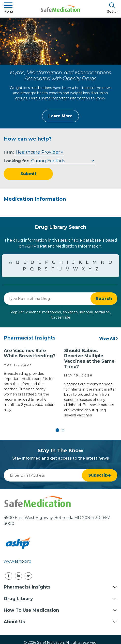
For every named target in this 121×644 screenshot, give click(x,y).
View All (107, 339)
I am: (9, 152)
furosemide (60, 317)
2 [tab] (63, 430)
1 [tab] (58, 430)
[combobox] (47, 299)
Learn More (60, 116)
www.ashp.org (18, 561)
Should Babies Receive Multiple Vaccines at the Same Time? (89, 359)
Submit (28, 174)
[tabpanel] (30, 380)
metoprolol (52, 312)
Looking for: (16, 161)
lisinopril (86, 312)
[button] (104, 299)
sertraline (102, 312)
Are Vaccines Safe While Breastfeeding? (30, 353)
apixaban (70, 312)
